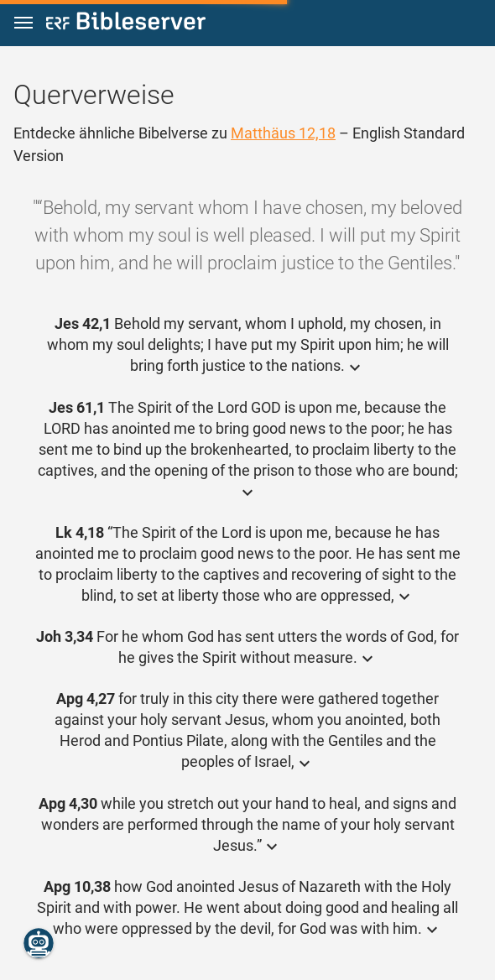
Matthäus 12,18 (283, 133)
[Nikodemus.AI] (39, 943)
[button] (23, 23)
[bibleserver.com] (126, 24)
